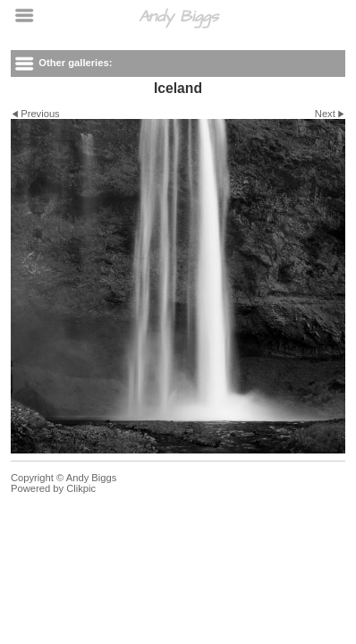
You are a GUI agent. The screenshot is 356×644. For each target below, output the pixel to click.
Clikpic (81, 488)
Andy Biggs (178, 17)
